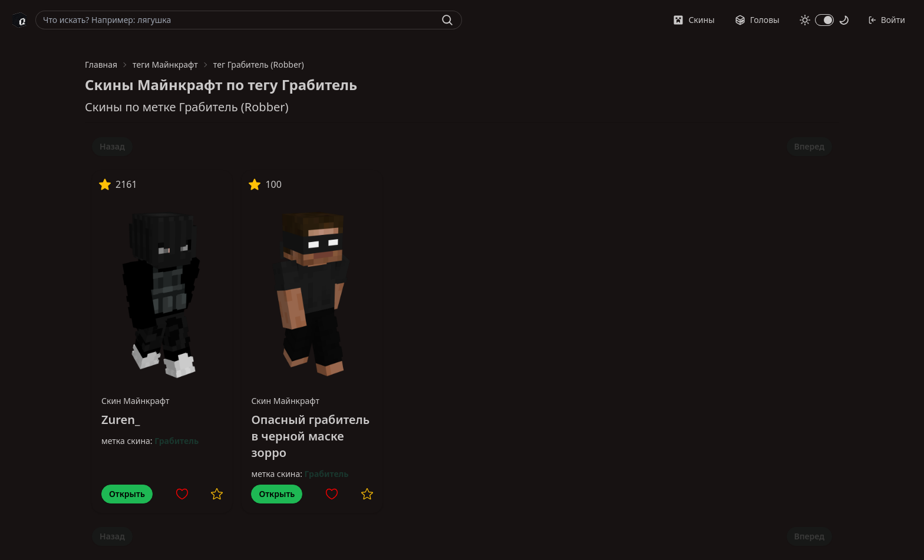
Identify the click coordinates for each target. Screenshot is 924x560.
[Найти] (447, 20)
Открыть (127, 494)
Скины (694, 20)
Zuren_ (121, 420)
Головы (757, 20)
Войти (887, 20)
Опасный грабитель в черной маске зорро (310, 436)
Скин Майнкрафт (136, 401)
